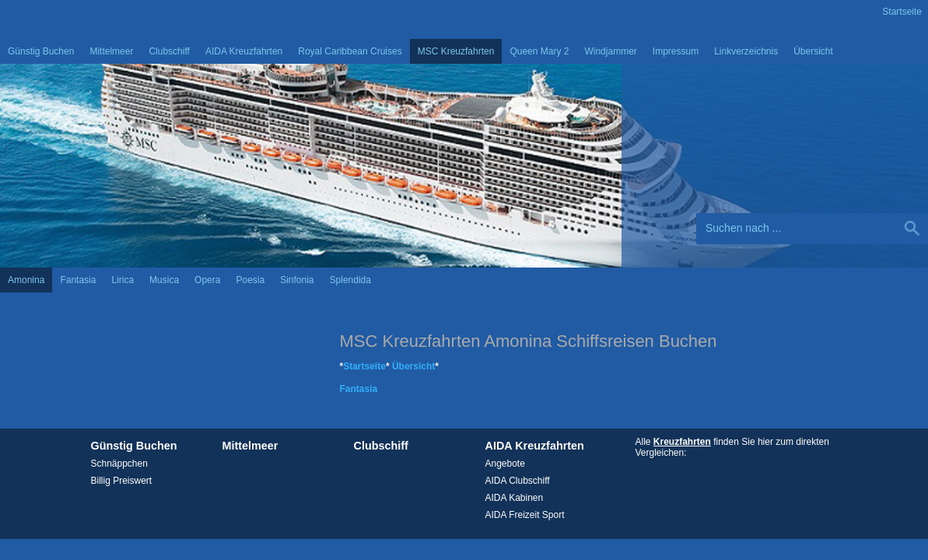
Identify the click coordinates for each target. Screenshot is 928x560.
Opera (207, 280)
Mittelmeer (111, 51)
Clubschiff (169, 51)
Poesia (250, 280)
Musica (164, 280)
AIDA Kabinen (515, 498)
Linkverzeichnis (746, 51)
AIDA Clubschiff (518, 481)
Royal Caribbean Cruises (350, 51)
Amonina (26, 280)
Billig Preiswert (122, 481)
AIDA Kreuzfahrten (244, 51)
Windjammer (610, 51)
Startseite (902, 12)
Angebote (505, 464)
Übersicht (813, 51)
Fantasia (78, 280)
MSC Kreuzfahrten (456, 51)
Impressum (676, 51)
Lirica (123, 280)
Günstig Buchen (41, 51)
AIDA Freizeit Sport (525, 515)
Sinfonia (297, 280)
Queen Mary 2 (539, 51)
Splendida (350, 280)
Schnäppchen (119, 464)
